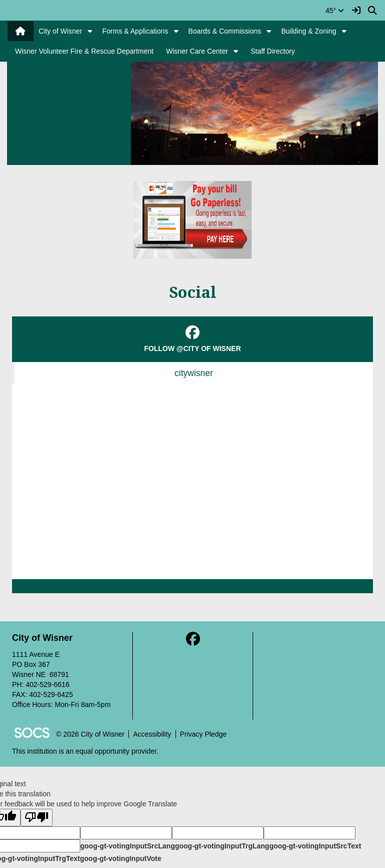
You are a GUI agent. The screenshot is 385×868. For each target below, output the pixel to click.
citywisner (194, 373)
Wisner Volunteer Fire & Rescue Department (84, 51)
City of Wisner (60, 31)
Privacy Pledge (203, 734)
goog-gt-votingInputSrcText (315, 846)
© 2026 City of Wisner (90, 734)
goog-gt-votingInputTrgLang (222, 846)
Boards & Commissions (225, 31)
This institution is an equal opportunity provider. (85, 751)
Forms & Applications (135, 31)
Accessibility (152, 734)
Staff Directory (273, 51)
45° (335, 11)
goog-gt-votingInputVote (120, 858)
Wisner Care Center (197, 51)
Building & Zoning (309, 31)
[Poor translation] (37, 818)
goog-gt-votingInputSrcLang (128, 846)
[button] (90, 31)
